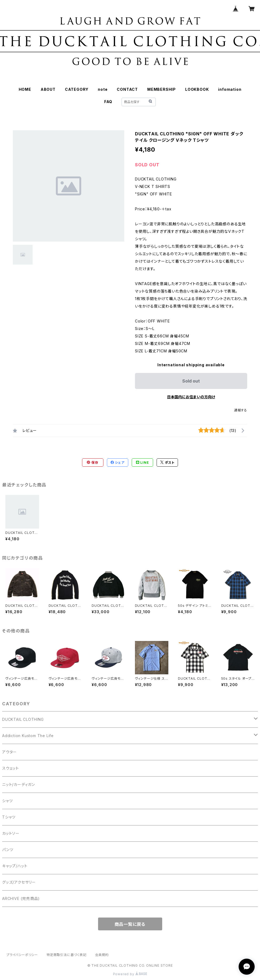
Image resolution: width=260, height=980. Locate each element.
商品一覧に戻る (130, 924)
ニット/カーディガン (19, 784)
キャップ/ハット (15, 866)
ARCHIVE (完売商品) (21, 898)
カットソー (11, 833)
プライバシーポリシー (22, 955)
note (103, 89)
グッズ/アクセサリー (19, 882)
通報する (241, 410)
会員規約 (102, 955)
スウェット (11, 768)
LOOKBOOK (197, 89)
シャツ (7, 801)
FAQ (108, 102)
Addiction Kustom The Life (28, 736)
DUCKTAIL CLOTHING (23, 719)
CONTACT (127, 89)
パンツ (8, 850)
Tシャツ (9, 817)
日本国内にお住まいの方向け (191, 397)
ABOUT (48, 89)
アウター (9, 752)
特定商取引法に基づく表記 (67, 955)
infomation (230, 89)
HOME (25, 89)
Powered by (130, 974)
